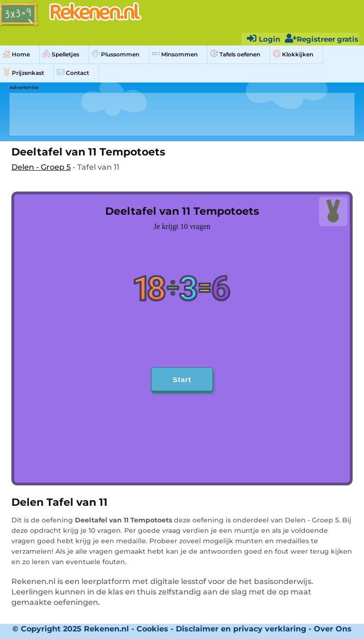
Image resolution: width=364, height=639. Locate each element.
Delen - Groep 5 (41, 167)
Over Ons (333, 629)
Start (182, 379)
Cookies (152, 629)
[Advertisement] (182, 114)
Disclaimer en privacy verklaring (241, 629)
